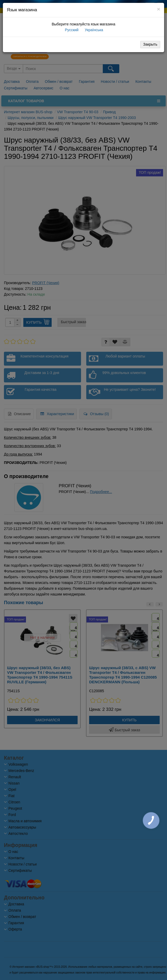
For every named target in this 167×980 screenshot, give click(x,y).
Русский (71, 30)
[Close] (159, 9)
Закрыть (150, 44)
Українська (93, 30)
